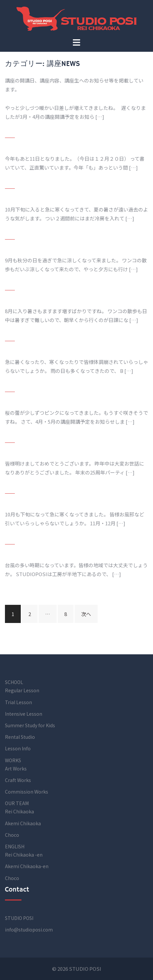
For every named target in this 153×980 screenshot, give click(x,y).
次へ (86, 614)
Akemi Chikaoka (23, 823)
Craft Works (18, 780)
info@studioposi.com (29, 930)
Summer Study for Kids (30, 725)
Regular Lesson (22, 690)
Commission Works (27, 792)
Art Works (16, 768)
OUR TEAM (17, 803)
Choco (12, 835)
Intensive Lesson (24, 714)
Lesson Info (18, 748)
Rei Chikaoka (19, 811)
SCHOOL (14, 682)
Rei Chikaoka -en (24, 855)
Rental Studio (20, 737)
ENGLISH (15, 846)
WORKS (13, 760)
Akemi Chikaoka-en (27, 866)
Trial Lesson (18, 702)
